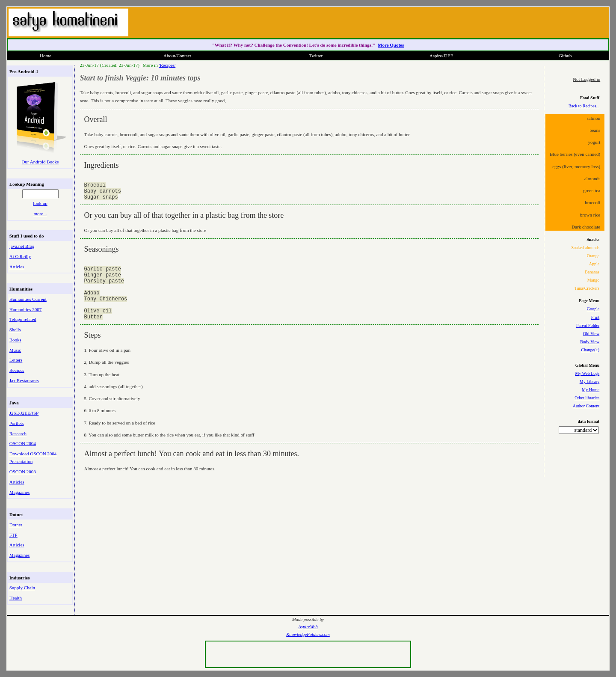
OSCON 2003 (23, 472)
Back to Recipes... (584, 106)
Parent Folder (588, 325)
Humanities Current (28, 299)
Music (15, 350)
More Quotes (391, 45)
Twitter (316, 56)
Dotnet (16, 525)
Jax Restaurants (24, 380)
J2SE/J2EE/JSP (24, 413)
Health (16, 598)
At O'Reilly (20, 256)
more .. (40, 214)
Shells (15, 330)
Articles (17, 267)
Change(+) (590, 350)
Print (595, 317)
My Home (591, 390)
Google (593, 309)
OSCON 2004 (23, 443)
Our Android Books (40, 162)
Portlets (17, 423)
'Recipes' (167, 65)
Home (46, 56)
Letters (16, 360)
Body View (590, 342)
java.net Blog (22, 246)
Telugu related (23, 319)
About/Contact (177, 56)
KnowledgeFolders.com (308, 634)
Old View (591, 334)
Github (565, 56)
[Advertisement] (506, 21)
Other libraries (587, 398)
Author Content (586, 406)
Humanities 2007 (25, 309)
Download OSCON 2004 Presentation (33, 457)
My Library (589, 382)
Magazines (20, 492)
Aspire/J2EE (441, 56)
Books (15, 340)
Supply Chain (22, 588)
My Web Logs (587, 373)
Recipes (17, 370)
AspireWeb (308, 627)
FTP (13, 535)
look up (40, 203)
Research (18, 434)
